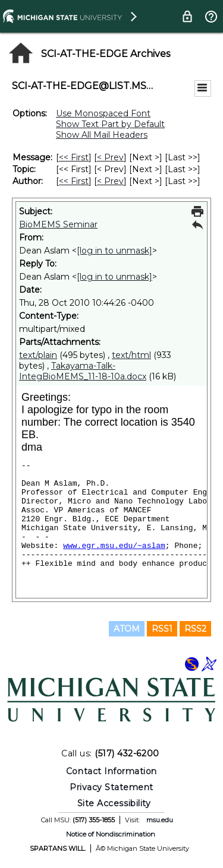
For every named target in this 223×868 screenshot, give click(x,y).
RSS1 (162, 629)
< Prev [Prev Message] (110, 157)
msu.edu (160, 820)
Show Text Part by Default (110, 124)
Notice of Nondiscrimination (111, 834)
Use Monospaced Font (103, 113)
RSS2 (195, 629)
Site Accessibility (114, 803)
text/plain (38, 355)
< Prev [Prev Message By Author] (110, 181)
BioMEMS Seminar (58, 224)
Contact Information (111, 771)
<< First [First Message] (74, 157)
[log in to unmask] (114, 251)
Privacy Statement (111, 787)
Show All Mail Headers (102, 135)
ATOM (127, 629)
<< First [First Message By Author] (74, 181)
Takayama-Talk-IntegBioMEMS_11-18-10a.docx (83, 371)
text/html (131, 355)
